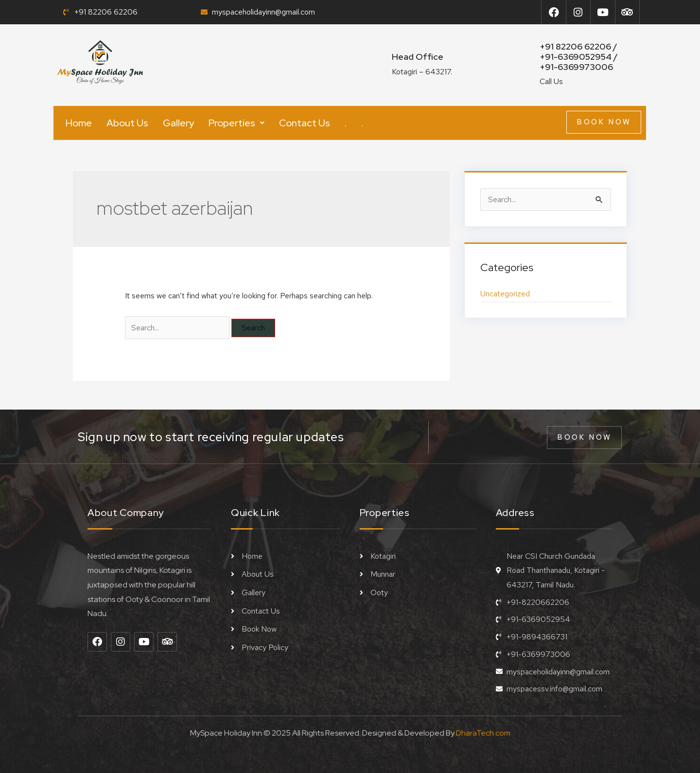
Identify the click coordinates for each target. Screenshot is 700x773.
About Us (127, 123)
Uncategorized (505, 294)
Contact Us (305, 123)
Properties (236, 123)
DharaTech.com (483, 733)
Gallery (178, 123)
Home (79, 123)
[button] (236, 123)
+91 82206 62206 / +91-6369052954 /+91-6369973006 (579, 57)
